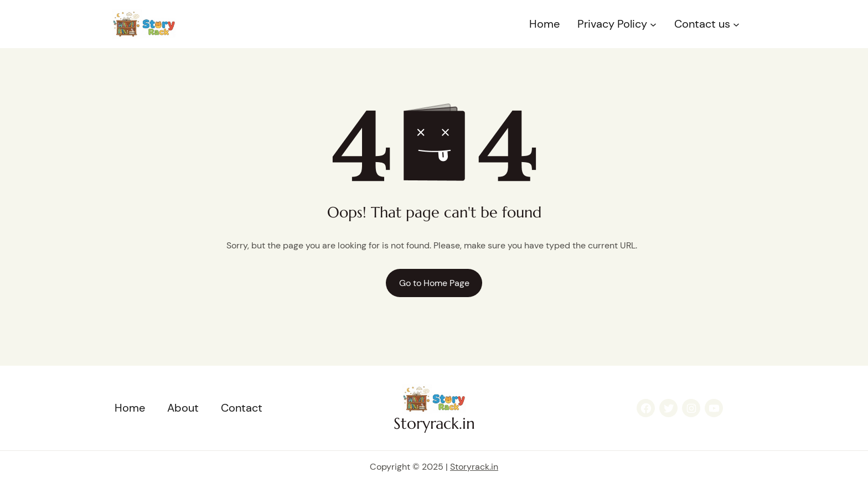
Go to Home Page (434, 283)
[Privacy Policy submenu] (653, 24)
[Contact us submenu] (736, 24)
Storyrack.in (434, 424)
